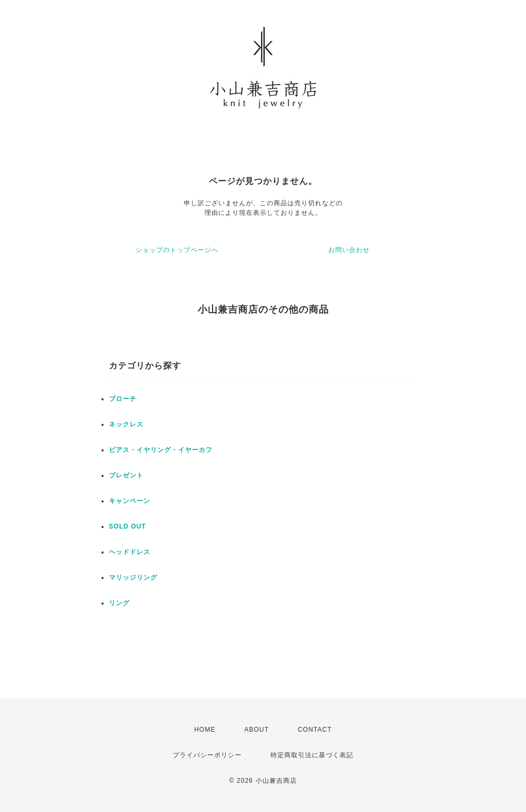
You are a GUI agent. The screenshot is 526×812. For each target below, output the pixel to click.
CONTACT (315, 730)
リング (119, 603)
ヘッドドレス (130, 552)
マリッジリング (133, 577)
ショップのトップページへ (177, 250)
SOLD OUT (128, 526)
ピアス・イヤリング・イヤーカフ (161, 450)
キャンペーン (130, 501)
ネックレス (126, 424)
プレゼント (126, 475)
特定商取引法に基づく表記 (312, 755)
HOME (205, 730)
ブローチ (123, 399)
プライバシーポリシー (207, 755)
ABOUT (257, 730)
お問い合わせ (349, 250)
